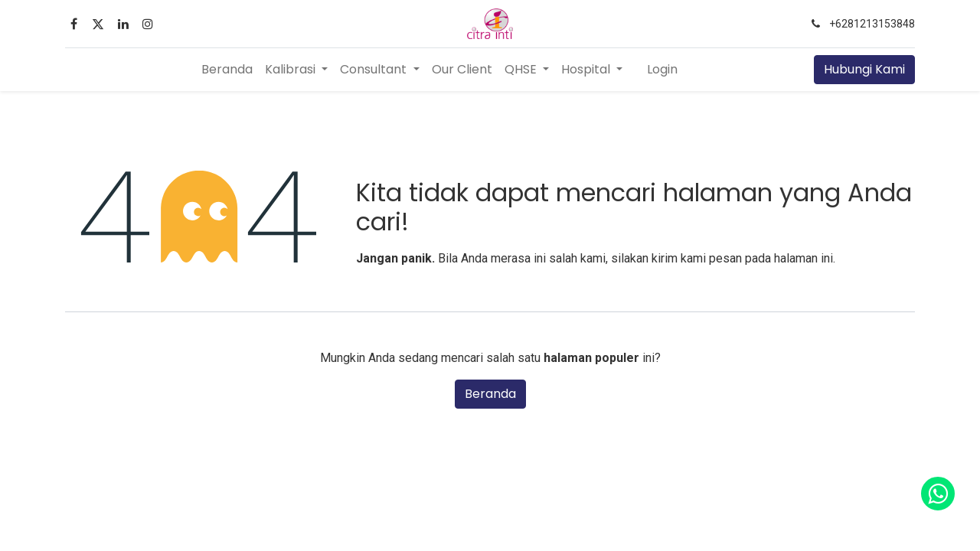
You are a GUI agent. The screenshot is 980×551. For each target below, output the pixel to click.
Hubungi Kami (864, 69)
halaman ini (804, 258)
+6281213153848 (872, 24)
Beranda (490, 394)
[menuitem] (227, 70)
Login (662, 69)
